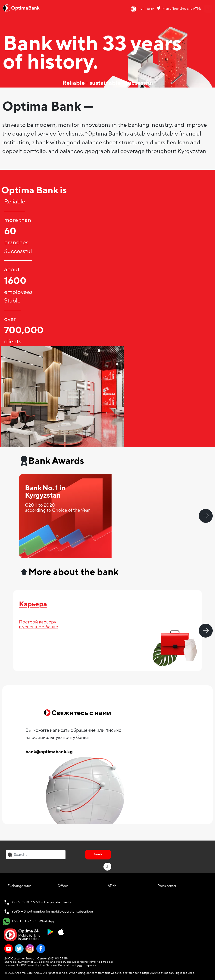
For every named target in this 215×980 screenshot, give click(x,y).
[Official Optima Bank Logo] (21, 8)
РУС (142, 9)
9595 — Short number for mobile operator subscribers (53, 911)
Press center (167, 886)
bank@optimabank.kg (49, 752)
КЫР (150, 9)
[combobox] (36, 855)
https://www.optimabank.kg (161, 973)
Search (98, 854)
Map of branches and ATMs (182, 9)
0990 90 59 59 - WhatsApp (29, 921)
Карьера (33, 604)
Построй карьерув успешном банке (39, 625)
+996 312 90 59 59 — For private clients (41, 902)
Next (206, 516)
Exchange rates (19, 886)
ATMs (112, 886)
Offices (63, 886)
